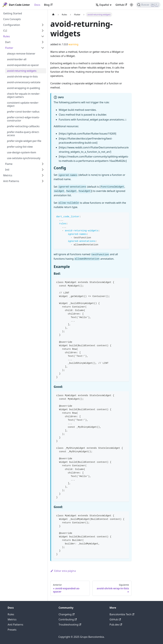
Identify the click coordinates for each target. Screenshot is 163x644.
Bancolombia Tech (122, 614)
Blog (48, 5)
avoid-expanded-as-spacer (23, 65)
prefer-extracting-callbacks (23, 126)
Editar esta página (63, 571)
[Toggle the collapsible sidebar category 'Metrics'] (43, 175)
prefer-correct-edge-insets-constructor (23, 119)
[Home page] (53, 15)
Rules (6, 36)
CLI (5, 31)
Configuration (12, 25)
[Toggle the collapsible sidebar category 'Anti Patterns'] (43, 181)
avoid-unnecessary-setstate (24, 82)
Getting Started (13, 13)
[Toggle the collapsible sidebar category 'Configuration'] (43, 25)
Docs (37, 5)
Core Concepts (12, 19)
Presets (12, 630)
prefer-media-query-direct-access (23, 134)
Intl (7, 170)
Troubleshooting (70, 625)
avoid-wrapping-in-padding (23, 88)
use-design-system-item (22, 152)
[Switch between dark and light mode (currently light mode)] (131, 5)
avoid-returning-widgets (22, 71)
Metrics (8, 175)
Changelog (67, 614)
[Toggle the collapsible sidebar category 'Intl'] (43, 170)
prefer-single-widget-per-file (24, 141)
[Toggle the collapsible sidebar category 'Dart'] (43, 42)
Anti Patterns (11, 181)
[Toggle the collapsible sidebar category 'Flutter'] (43, 48)
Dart (8, 42)
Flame (9, 164)
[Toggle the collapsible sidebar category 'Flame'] (43, 164)
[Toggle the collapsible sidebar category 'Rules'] (43, 36)
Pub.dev (116, 625)
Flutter (9, 48)
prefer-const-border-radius (23, 112)
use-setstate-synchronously (24, 158)
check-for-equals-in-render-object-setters (24, 95)
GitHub (121, 5)
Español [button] (102, 5)
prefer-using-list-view (20, 147)
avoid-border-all (17, 59)
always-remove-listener (21, 54)
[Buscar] (148, 5)
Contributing (68, 619)
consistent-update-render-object (23, 104)
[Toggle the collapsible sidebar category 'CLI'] (43, 31)
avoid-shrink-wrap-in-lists (22, 77)
